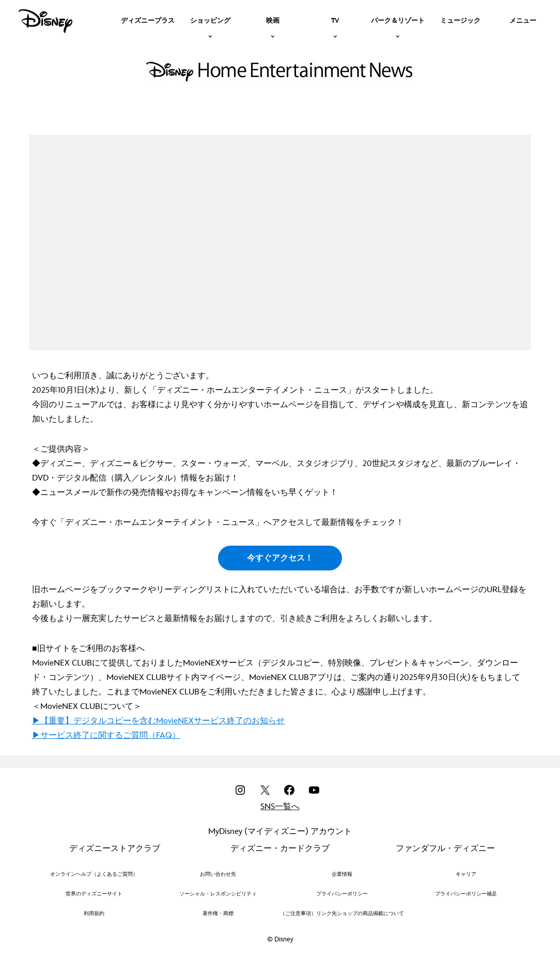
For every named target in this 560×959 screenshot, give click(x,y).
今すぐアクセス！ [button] (280, 558)
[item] (210, 20)
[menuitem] (148, 20)
